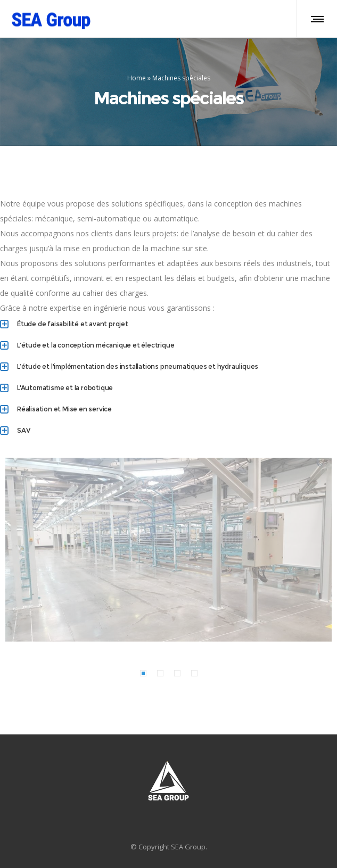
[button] (143, 673)
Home (137, 78)
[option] (168, 550)
